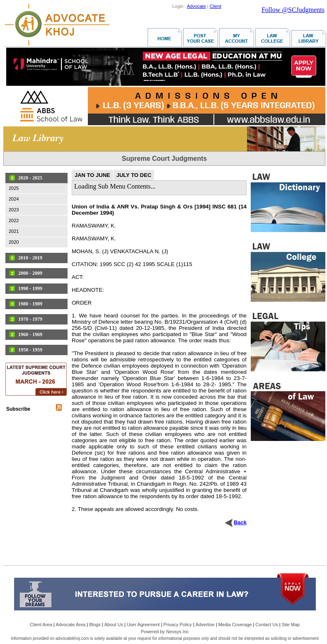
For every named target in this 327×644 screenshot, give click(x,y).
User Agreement (143, 625)
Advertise (205, 625)
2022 (14, 220)
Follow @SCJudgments (293, 10)
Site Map (291, 625)
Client (216, 6)
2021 (14, 231)
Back (240, 522)
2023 (14, 210)
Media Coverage (235, 625)
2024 (14, 199)
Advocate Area (71, 625)
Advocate (196, 6)
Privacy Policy (177, 625)
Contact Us (266, 625)
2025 (14, 188)
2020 (14, 242)
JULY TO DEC (134, 175)
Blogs (95, 625)
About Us (114, 625)
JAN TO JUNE (92, 175)
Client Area (41, 625)
